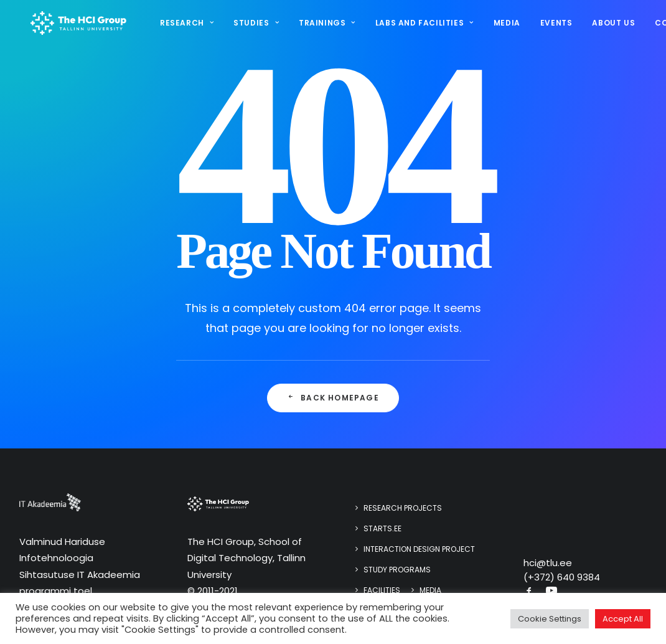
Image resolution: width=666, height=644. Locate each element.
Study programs (397, 570)
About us (612, 25)
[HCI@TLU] (77, 26)
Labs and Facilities (422, 25)
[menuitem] (189, 26)
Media (504, 25)
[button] (529, 592)
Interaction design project (419, 549)
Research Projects (403, 508)
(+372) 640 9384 (562, 577)
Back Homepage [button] (333, 398)
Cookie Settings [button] (550, 619)
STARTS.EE (382, 528)
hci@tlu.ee (548, 563)
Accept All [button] (623, 619)
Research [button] (184, 25)
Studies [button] (254, 25)
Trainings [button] (325, 25)
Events (554, 25)
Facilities (382, 590)
